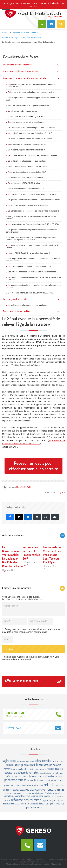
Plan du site (56, 864)
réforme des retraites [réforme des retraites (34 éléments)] (26, 800)
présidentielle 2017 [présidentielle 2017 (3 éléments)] (10, 785)
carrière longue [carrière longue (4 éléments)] (58, 761)
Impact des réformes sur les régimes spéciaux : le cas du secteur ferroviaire (31, 85)
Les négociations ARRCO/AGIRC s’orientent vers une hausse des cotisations (33, 260)
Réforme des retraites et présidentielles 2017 (27, 172)
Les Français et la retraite (15, 299)
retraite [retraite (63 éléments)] (50, 784)
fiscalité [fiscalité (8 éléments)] (50, 769)
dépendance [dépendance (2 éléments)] (43, 769)
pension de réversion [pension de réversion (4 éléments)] (35, 780)
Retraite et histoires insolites (17, 311)
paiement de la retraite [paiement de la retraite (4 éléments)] (53, 776)
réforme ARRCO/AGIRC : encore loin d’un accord (29, 253)
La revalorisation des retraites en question (26, 178)
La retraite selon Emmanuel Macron (23, 111)
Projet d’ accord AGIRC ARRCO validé (24, 183)
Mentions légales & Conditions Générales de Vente (28, 864)
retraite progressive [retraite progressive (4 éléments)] (54, 793)
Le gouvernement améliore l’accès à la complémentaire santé (34, 200)
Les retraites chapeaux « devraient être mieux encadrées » (33, 272)
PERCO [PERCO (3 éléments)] (46, 780)
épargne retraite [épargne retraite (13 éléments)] (33, 807)
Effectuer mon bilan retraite (33, 682)
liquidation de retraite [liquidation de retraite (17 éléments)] (25, 772)
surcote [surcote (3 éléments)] (18, 804)
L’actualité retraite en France (20, 56)
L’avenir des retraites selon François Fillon (26, 116)
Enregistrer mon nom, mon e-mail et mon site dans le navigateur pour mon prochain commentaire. (31, 631)
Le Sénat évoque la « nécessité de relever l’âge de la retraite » (34, 211)
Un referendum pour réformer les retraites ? (26, 150)
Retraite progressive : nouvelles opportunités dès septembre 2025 (32, 99)
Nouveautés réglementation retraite (20, 71)
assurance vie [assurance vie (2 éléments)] (21, 761)
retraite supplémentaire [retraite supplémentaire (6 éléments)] (15, 796)
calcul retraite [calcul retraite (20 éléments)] (43, 760)
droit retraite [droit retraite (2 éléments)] (34, 769)
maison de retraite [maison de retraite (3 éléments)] (45, 773)
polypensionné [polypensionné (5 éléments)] (56, 780)
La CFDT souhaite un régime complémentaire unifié (30, 266)
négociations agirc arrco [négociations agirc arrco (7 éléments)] (33, 776)
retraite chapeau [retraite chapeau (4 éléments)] (18, 790)
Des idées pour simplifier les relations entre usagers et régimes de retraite (33, 278)
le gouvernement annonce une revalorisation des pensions (33, 194)
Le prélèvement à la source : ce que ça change (28, 161)
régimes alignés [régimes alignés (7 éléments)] (49, 800)
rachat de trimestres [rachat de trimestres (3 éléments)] (24, 785)
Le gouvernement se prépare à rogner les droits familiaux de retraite (32, 246)
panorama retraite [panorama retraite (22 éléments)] (15, 780)
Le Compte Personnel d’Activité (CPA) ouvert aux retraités (32, 155)
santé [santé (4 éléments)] (12, 804)
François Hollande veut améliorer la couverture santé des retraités (31, 218)
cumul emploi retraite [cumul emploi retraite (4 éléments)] (21, 769)
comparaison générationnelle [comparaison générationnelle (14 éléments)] (22, 765)
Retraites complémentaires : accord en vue (26, 189)
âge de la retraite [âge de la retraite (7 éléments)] (56, 804)
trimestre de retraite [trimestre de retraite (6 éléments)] (39, 804)
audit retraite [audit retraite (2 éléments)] (30, 761)
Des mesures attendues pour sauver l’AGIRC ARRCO (31, 293)
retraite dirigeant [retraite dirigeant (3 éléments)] (28, 793)
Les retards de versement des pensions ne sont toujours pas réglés (52, 555)
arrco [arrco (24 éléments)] (13, 760)
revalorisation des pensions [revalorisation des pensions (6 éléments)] (38, 796)
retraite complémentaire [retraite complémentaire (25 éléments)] (41, 789)
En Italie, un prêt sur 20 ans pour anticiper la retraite (30, 139)
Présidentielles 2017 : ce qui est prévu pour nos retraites (32, 128)
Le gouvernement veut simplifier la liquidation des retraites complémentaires (31, 231)
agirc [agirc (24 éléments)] (6, 760)
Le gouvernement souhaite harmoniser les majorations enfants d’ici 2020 (33, 286)
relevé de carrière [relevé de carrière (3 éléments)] (38, 785)
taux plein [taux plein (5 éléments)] (25, 804)
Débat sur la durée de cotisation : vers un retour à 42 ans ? (33, 92)
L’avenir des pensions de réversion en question (28, 205)
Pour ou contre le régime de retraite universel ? (28, 144)
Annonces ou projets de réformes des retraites (25, 78)
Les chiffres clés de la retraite (17, 65)
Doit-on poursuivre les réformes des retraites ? (28, 166)
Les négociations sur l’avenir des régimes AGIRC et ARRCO (33, 224)
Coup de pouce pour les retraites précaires (26, 122)
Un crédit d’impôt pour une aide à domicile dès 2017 (30, 133)
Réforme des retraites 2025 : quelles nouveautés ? (29, 105)
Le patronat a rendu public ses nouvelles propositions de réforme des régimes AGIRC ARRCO (31, 239)
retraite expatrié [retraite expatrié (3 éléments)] (40, 793)
